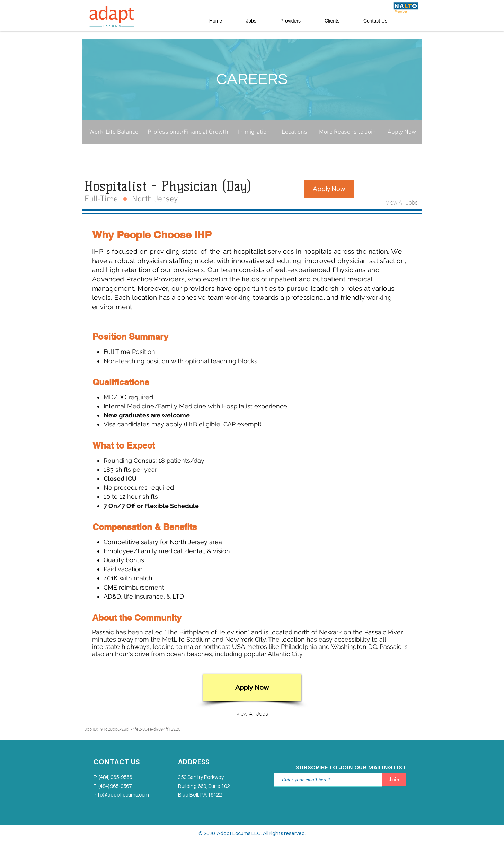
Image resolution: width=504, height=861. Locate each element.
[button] (329, 189)
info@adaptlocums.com (121, 795)
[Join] (394, 780)
